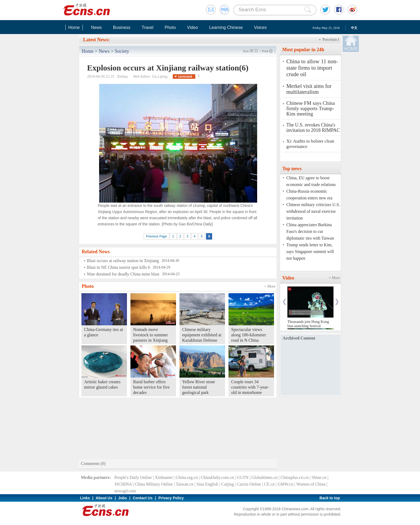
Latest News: (96, 40)
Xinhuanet (164, 477)
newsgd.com (125, 491)
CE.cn (269, 484)
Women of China (311, 484)
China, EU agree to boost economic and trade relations (311, 181)
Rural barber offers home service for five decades (151, 387)
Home (74, 27)
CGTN (243, 477)
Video (192, 27)
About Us (104, 498)
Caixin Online (249, 484)
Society (122, 51)
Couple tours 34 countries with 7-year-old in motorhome (250, 387)
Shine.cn (319, 477)
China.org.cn (187, 477)
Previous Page (156, 236)
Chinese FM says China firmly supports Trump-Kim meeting (311, 109)
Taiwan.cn (185, 484)
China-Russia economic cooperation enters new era (309, 195)
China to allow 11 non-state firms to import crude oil (312, 68)
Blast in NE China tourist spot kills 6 (118, 267)
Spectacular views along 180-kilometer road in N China (249, 335)
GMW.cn (285, 484)
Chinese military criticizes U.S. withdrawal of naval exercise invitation (313, 211)
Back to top (330, 498)
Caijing (228, 484)
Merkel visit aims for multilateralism (309, 89)
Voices (260, 27)
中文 (354, 28)
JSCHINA (123, 484)
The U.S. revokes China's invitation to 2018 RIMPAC (313, 128)
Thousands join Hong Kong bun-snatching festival (308, 324)
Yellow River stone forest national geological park (199, 387)
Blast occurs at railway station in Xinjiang (123, 261)
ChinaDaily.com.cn (217, 477)
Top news (292, 169)
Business (122, 27)
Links (85, 498)
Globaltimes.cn (265, 477)
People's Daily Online (133, 477)
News (96, 27)
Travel (148, 27)
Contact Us (143, 498)
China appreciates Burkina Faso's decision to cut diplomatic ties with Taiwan (310, 231)
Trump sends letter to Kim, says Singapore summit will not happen (310, 252)
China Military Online (154, 484)
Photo (170, 27)
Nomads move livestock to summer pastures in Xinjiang (151, 335)
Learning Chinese (226, 27)
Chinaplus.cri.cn (295, 477)
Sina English (207, 484)
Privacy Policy (171, 498)
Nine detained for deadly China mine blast (123, 274)
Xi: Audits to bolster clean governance (310, 144)
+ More (270, 286)
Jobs (123, 498)
